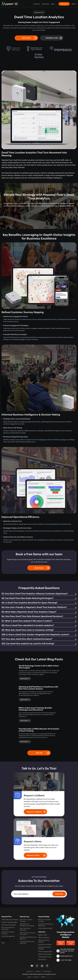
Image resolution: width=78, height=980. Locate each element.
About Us (30, 972)
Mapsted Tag (24, 917)
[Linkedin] (42, 966)
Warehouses (42, 960)
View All (43, 753)
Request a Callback (37, 812)
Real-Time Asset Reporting (25, 930)
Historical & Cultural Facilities (45, 949)
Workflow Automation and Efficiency (28, 938)
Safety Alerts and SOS (45, 929)
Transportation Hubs (45, 957)
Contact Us (64, 4)
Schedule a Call (54, 38)
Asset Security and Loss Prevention (28, 934)
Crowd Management (8, 937)
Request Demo (61, 943)
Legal (29, 977)
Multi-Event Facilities (45, 955)
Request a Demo (37, 856)
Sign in (74, 4)
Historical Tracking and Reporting (45, 925)
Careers (38, 972)
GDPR (43, 977)
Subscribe (59, 894)
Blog (53, 4)
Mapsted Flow (7, 917)
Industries (45, 4)
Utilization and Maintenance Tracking (27, 925)
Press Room (47, 972)
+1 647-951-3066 (66, 961)
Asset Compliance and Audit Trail (27, 943)
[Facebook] (47, 966)
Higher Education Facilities (44, 942)
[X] (37, 966)
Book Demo (30, 38)
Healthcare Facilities (45, 945)
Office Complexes (44, 938)
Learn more (25, 679)
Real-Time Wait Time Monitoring (8, 929)
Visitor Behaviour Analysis (10, 920)
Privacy (36, 977)
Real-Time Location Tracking (26, 921)
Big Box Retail (43, 935)
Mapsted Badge (44, 917)
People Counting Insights (10, 923)
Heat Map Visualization (9, 925)
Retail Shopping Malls (45, 952)
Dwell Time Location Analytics (8, 933)
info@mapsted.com (66, 957)
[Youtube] (32, 966)
